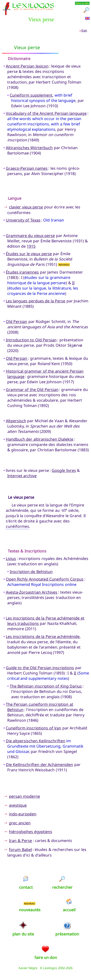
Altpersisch (16, 421)
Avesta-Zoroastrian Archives (32, 592)
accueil (69, 910)
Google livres (64, 470)
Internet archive (22, 476)
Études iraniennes (22, 272)
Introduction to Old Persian (31, 340)
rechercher (62, 887)
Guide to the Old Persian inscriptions (40, 668)
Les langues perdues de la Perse (36, 301)
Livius (11, 559)
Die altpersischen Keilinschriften (36, 741)
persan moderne (24, 796)
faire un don (46, 957)
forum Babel (20, 850)
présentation (67, 934)
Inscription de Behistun (31, 572)
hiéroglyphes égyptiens (30, 832)
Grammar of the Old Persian (32, 390)
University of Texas (23, 220)
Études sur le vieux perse (29, 254)
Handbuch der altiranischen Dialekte (40, 439)
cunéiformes (17, 526)
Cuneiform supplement (31, 95)
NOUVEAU (64, 264)
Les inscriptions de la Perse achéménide (43, 636)
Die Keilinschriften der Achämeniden (39, 765)
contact (26, 887)
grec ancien (20, 823)
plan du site (23, 934)
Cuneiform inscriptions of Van (33, 728)
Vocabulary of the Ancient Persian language (46, 113)
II (73, 283)
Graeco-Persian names (27, 168)
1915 (31, 246)
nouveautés (30, 910)
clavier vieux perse (26, 207)
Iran (84, 30)
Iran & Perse (21, 841)
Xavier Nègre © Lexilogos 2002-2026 (45, 968)
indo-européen (23, 814)
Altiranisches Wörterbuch (29, 148)
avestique (18, 805)
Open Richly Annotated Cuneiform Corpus (45, 579)
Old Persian (17, 322)
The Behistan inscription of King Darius (46, 686)
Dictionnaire (19, 59)
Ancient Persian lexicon (27, 66)
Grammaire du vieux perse (30, 236)
